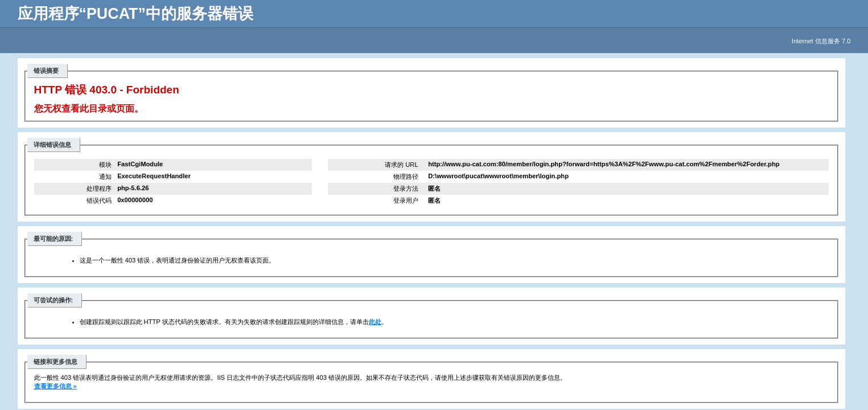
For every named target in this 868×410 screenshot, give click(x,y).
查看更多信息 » (55, 386)
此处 (375, 322)
